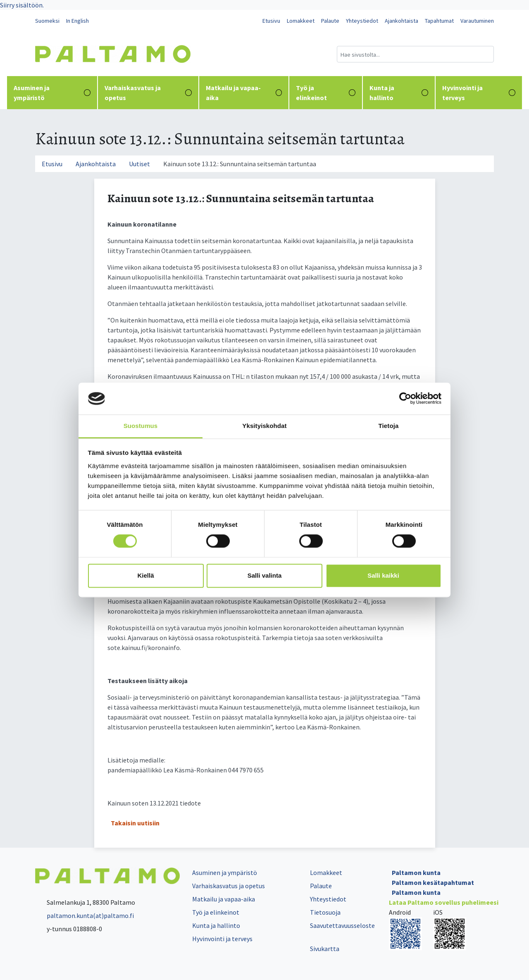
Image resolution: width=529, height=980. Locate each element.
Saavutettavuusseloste (342, 925)
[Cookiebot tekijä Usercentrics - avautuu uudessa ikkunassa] (405, 399)
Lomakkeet (301, 21)
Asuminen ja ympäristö (52, 93)
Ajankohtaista (402, 21)
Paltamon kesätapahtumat (433, 882)
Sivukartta (325, 949)
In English (77, 21)
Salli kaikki (383, 575)
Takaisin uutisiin (135, 823)
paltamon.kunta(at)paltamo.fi (85, 915)
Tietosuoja (325, 912)
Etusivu (271, 21)
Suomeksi (47, 21)
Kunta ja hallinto (399, 93)
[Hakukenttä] (415, 54)
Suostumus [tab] (141, 426)
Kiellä (145, 575)
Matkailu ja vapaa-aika (244, 93)
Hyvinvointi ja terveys (479, 93)
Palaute (330, 21)
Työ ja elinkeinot (325, 93)
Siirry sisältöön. (22, 5)
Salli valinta (265, 575)
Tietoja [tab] (389, 426)
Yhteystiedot (362, 21)
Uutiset (139, 164)
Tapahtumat (439, 21)
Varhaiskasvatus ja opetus (148, 93)
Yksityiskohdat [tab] (264, 426)
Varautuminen (477, 21)
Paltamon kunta (416, 872)
